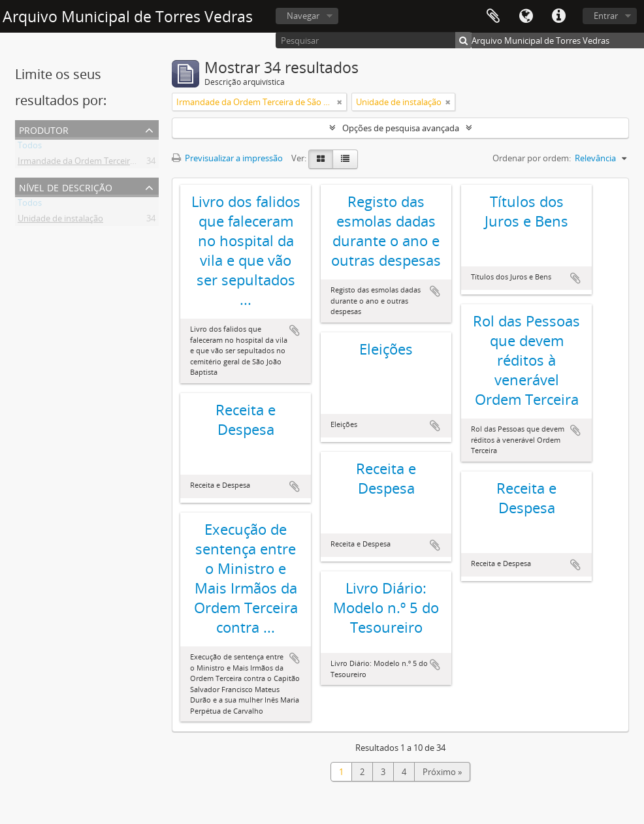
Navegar (303, 16)
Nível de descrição (66, 186)
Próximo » (442, 772)
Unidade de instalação (60, 221)
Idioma (526, 16)
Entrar (606, 16)
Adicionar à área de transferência (295, 330)
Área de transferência (493, 16)
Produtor (44, 129)
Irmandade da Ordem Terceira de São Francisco (109, 163)
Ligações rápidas (558, 16)
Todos (30, 148)
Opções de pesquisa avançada (401, 128)
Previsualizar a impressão (227, 158)
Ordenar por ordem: (532, 158)
